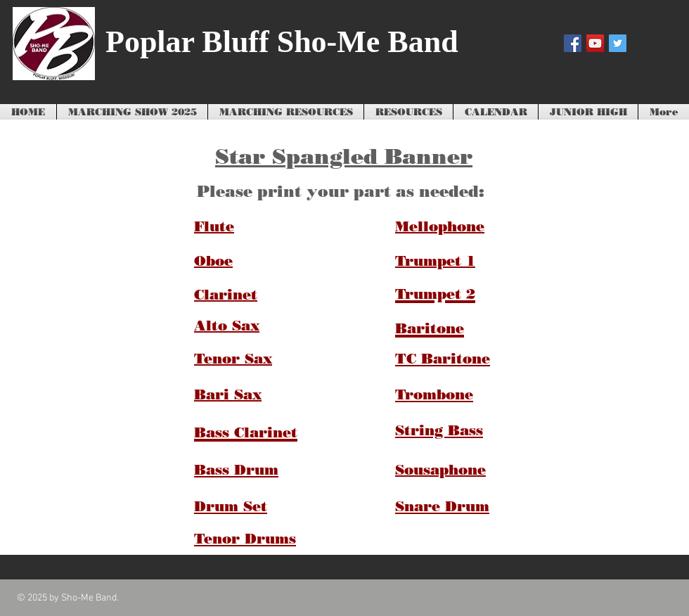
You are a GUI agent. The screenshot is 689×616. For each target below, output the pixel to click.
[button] (286, 113)
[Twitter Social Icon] (618, 43)
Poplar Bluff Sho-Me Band (282, 42)
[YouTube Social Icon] (595, 43)
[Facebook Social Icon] (573, 43)
